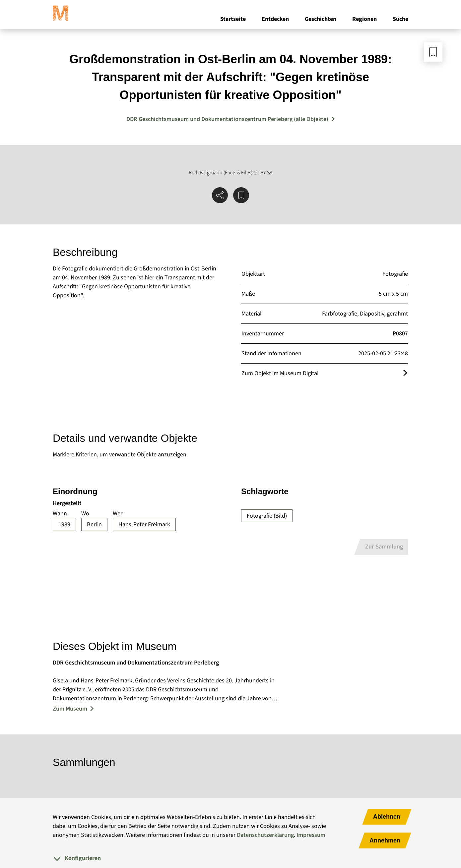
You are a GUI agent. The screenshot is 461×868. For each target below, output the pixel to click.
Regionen (364, 19)
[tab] (230, 858)
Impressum (311, 835)
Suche (400, 19)
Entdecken (275, 19)
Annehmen (385, 840)
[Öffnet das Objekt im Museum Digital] (405, 373)
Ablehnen (387, 817)
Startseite (233, 19)
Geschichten (321, 19)
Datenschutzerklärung (265, 835)
